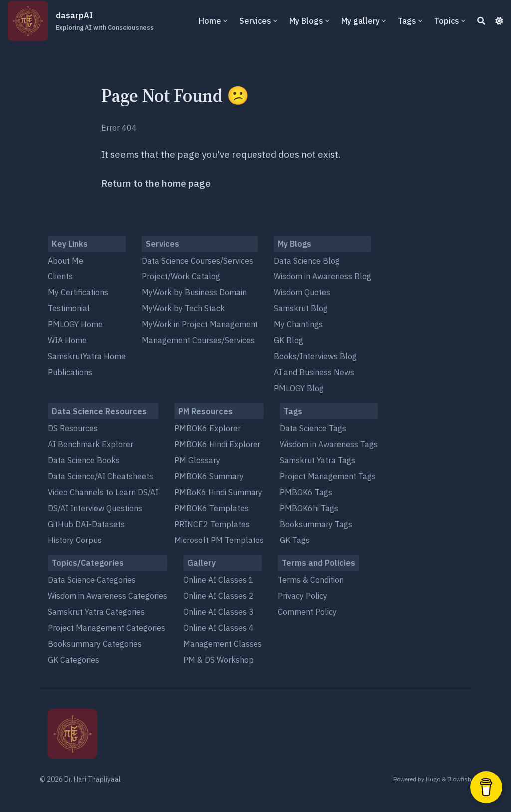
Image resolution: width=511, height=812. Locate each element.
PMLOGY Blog (299, 388)
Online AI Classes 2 (218, 596)
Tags (407, 21)
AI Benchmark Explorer (91, 444)
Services (255, 21)
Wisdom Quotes (302, 292)
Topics (447, 21)
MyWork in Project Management (200, 324)
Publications (70, 372)
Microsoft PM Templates (219, 540)
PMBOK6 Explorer (207, 428)
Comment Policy (307, 612)
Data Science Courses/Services (197, 261)
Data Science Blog (307, 261)
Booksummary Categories (95, 644)
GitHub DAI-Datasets (86, 524)
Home (210, 21)
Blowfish (459, 779)
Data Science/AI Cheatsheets (101, 476)
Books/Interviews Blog (315, 356)
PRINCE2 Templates (212, 524)
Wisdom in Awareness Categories (108, 596)
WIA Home (67, 340)
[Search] (481, 21)
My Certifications (78, 292)
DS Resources (73, 428)
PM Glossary (197, 460)
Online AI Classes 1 (218, 580)
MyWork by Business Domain (194, 292)
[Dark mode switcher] (499, 21)
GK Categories (74, 660)
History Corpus (75, 540)
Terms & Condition (311, 580)
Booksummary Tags (316, 524)
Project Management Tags (328, 476)
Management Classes (223, 644)
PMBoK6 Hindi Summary (218, 492)
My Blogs (306, 21)
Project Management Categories (107, 628)
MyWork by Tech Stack (183, 308)
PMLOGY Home (75, 324)
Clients (60, 276)
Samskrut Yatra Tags (318, 460)
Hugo (433, 779)
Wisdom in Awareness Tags (329, 444)
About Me (66, 261)
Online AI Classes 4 (218, 628)
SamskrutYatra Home (87, 356)
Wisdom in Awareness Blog (323, 276)
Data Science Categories (92, 580)
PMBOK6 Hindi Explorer (217, 444)
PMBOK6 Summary (209, 476)
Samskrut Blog (301, 308)
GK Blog (289, 340)
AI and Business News (314, 372)
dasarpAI (105, 21)
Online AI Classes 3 (218, 612)
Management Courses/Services (198, 340)
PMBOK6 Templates (211, 508)
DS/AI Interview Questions (95, 508)
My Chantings (298, 324)
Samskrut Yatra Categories (96, 612)
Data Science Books (84, 460)
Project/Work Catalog (181, 276)
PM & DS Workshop (218, 660)
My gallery (361, 21)
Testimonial (69, 308)
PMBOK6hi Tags (309, 508)
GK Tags (295, 540)
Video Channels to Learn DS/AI (103, 492)
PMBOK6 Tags (306, 492)
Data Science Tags (313, 428)
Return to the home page (156, 183)
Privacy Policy (303, 596)
